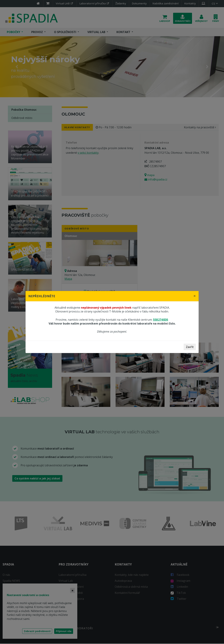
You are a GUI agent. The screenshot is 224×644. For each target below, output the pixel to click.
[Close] (195, 296)
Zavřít (190, 347)
